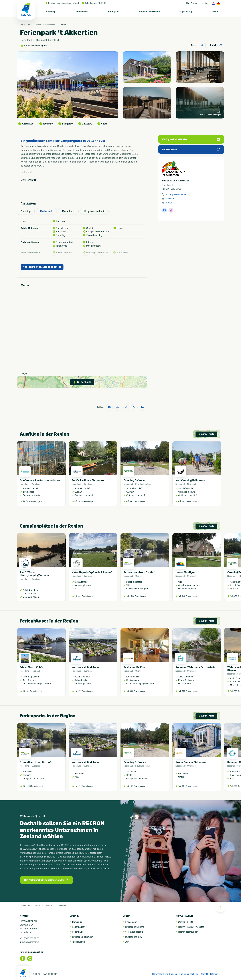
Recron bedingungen (188, 932)
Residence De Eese (135, 667)
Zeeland (63, 24)
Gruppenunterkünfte (135, 927)
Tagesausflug (186, 12)
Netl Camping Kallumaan (190, 480)
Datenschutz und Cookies (164, 974)
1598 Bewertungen (138, 596)
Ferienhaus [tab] (68, 211)
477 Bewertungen (86, 691)
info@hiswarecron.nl (30, 942)
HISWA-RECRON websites (191, 927)
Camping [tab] (26, 211)
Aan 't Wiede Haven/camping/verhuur (35, 574)
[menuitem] (51, 12)
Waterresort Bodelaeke (86, 667)
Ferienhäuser (82, 12)
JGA (127, 942)
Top (220, 908)
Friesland (36, 671)
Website (170, 199)
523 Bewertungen (189, 691)
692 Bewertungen (138, 691)
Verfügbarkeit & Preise (191, 139)
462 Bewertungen (86, 596)
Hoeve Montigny (185, 572)
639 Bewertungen (38, 46)
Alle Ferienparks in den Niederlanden (46, 880)
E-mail (169, 203)
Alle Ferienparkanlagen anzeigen (42, 267)
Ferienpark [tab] (46, 211)
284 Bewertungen (189, 786)
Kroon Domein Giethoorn (191, 762)
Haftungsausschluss (189, 974)
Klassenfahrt (131, 922)
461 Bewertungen (138, 501)
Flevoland (140, 484)
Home (38, 24)
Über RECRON (185, 922)
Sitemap (214, 974)
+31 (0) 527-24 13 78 (176, 195)
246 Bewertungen (189, 596)
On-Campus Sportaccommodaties (40, 480)
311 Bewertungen (34, 691)
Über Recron (192, 3)
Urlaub (215, 12)
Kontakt (205, 3)
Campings (51, 12)
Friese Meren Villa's (32, 667)
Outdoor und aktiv (134, 937)
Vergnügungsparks (134, 932)
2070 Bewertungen (86, 501)
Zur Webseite (191, 150)
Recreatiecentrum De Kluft (140, 572)
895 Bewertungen (189, 501)
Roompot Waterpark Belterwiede (195, 667)
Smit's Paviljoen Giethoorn (88, 480)
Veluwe (148, 484)
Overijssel (36, 484)
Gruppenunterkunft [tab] (94, 211)
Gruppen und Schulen (149, 12)
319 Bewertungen (34, 501)
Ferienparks (114, 12)
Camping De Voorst (135, 480)
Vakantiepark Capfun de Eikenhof (92, 572)
